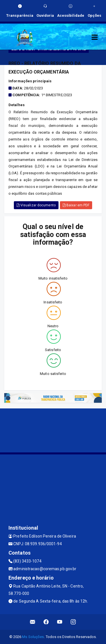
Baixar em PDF (76, 205)
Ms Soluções (33, 637)
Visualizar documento (36, 205)
